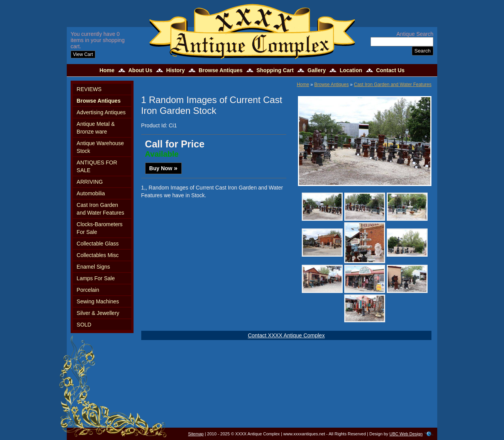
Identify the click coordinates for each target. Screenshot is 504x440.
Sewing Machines (98, 301)
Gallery (317, 70)
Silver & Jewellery (98, 313)
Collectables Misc (98, 255)
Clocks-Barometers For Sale (100, 228)
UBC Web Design (406, 434)
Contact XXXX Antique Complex (286, 335)
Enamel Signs (93, 267)
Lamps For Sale (96, 278)
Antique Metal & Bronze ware (96, 128)
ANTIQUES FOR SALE (97, 166)
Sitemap (196, 434)
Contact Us (390, 70)
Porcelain (88, 290)
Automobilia (91, 193)
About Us (140, 70)
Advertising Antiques (101, 112)
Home (107, 70)
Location (351, 70)
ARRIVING (90, 182)
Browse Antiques (221, 70)
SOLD (84, 325)
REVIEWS (89, 89)
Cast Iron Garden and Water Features (101, 209)
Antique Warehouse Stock (100, 147)
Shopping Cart (275, 70)
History (176, 70)
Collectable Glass (98, 244)
